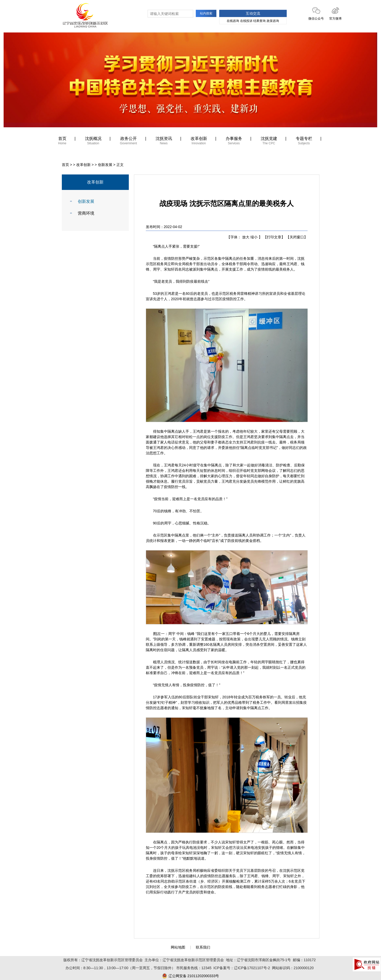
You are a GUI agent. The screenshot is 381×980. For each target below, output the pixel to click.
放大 (246, 237)
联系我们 (203, 947)
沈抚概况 (93, 142)
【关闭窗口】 (297, 237)
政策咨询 (273, 21)
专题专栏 (304, 142)
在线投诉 (246, 21)
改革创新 (199, 142)
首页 (62, 142)
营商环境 (86, 213)
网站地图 (178, 947)
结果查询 (259, 21)
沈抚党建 (269, 142)
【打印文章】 (274, 237)
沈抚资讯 (164, 142)
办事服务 (234, 142)
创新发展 (105, 165)
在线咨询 (233, 21)
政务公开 (129, 142)
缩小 (254, 237)
